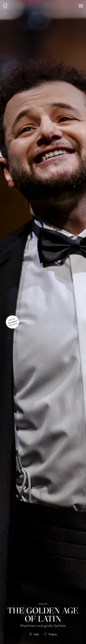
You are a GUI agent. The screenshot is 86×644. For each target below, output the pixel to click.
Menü (81, 6)
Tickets (53, 634)
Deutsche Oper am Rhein (5, 6)
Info (36, 634)
